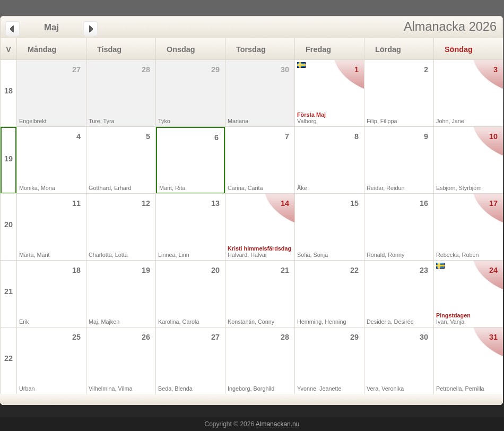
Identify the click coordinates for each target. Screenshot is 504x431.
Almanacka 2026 (450, 27)
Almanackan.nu (278, 424)
